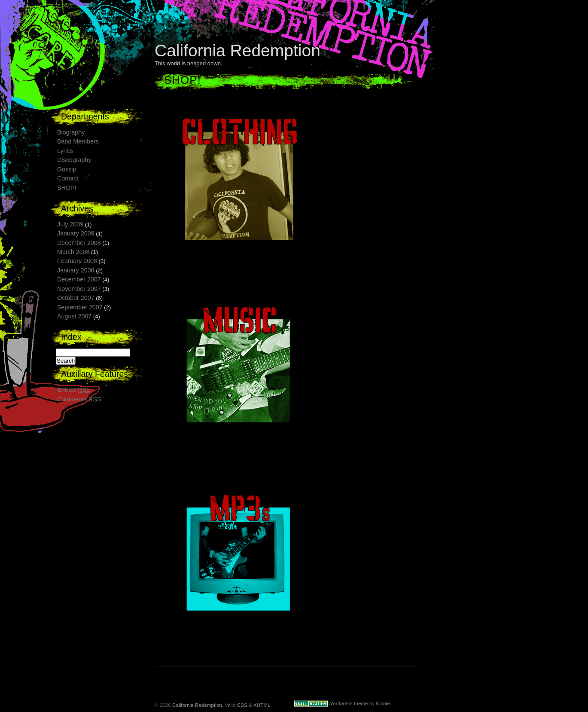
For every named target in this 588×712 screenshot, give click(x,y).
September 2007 (80, 307)
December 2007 (79, 279)
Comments (79, 399)
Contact (68, 178)
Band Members (78, 141)
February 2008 (77, 261)
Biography (71, 132)
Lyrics (65, 151)
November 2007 (79, 289)
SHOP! (67, 188)
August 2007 (74, 316)
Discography (74, 160)
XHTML (262, 705)
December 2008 (79, 243)
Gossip (67, 169)
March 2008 (73, 252)
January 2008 (76, 270)
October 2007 (76, 298)
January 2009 (76, 233)
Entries (74, 390)
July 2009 (70, 224)
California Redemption (238, 50)
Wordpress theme (348, 703)
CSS (242, 705)
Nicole (383, 703)
